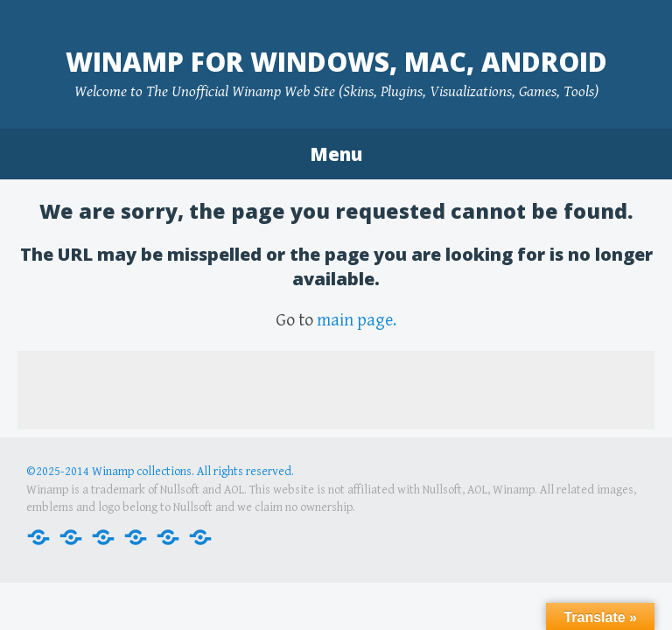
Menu (336, 154)
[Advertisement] (336, 390)
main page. (357, 321)
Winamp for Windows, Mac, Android (336, 62)
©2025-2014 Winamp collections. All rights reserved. (160, 472)
